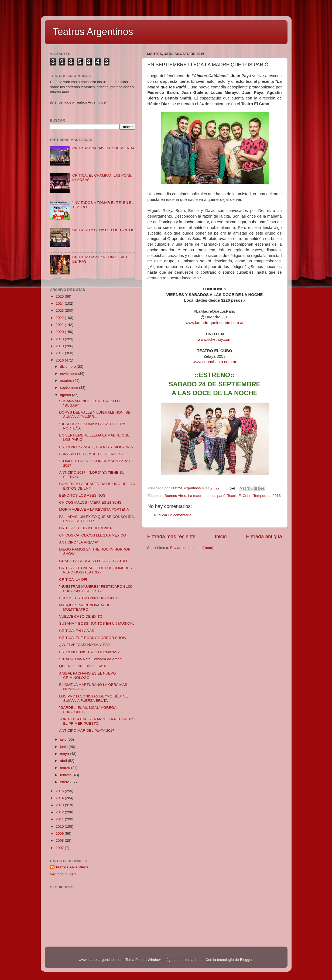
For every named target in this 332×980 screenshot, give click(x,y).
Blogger (246, 960)
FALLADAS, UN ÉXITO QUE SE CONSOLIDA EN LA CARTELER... (96, 519)
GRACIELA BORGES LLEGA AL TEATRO (93, 561)
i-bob (200, 960)
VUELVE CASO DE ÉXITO (81, 616)
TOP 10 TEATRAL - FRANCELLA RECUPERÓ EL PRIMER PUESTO (97, 721)
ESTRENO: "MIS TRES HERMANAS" (90, 652)
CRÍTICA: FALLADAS (77, 631)
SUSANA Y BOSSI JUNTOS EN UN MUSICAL (97, 623)
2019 (60, 339)
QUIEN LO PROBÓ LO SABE (83, 666)
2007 (60, 848)
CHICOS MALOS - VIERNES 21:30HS (90, 502)
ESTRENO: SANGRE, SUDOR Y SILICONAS (96, 447)
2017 (60, 353)
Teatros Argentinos (93, 32)
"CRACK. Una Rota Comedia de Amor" (90, 659)
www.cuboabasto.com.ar (215, 362)
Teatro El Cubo (239, 496)
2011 (60, 819)
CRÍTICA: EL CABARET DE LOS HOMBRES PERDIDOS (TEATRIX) (95, 570)
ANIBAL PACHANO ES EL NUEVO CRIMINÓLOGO (87, 675)
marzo (66, 768)
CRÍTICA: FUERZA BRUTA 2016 (85, 528)
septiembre (70, 388)
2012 (60, 812)
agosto (66, 395)
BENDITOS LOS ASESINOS (82, 495)
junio (64, 747)
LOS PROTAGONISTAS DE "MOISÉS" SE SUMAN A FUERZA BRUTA (93, 698)
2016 (60, 360)
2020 (60, 332)
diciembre (69, 367)
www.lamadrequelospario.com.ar (215, 323)
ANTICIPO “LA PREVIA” (79, 542)
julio (64, 739)
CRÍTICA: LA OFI (73, 580)
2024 (60, 303)
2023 (60, 310)
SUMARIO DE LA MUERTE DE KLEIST (91, 454)
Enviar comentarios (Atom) (192, 548)
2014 (60, 798)
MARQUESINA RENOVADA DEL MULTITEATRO (86, 607)
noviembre (69, 374)
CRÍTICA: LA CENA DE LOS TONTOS (103, 230)
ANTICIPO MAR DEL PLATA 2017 (87, 730)
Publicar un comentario (173, 515)
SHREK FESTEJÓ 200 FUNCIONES (89, 598)
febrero (66, 775)
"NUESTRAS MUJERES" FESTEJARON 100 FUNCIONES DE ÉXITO (96, 589)
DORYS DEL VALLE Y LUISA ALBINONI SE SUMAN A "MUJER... (95, 415)
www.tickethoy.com (215, 339)
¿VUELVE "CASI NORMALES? (84, 645)
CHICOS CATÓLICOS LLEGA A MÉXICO (93, 535)
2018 (60, 346)
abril (64, 761)
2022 (60, 318)
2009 (60, 833)
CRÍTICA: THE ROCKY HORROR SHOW (93, 638)
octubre (67, 381)
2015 (60, 791)
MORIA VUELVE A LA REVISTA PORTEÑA (94, 509)
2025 (60, 296)
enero (65, 782)
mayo (65, 754)
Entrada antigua (264, 536)
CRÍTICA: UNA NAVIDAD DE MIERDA (103, 148)
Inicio (221, 536)
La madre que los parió (207, 496)
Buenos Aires (175, 496)
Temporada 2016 (267, 496)
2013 (60, 805)
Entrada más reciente (172, 536)
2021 (60, 325)
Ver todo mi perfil (64, 874)
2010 (60, 826)
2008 (60, 840)
